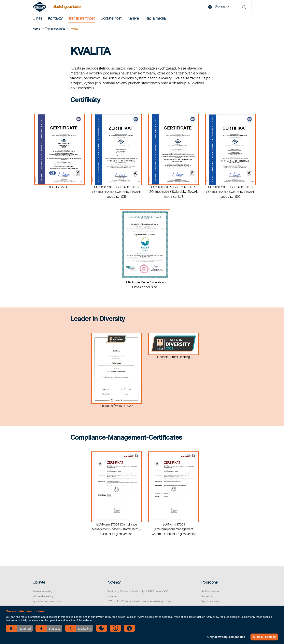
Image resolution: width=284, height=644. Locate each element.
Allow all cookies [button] (264, 637)
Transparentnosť (82, 18)
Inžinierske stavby (43, 596)
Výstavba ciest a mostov (47, 601)
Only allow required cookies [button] (226, 637)
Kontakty (55, 18)
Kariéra (133, 18)
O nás (37, 18)
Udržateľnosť (111, 18)
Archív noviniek (210, 591)
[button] (19, 628)
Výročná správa (210, 601)
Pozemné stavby (42, 591)
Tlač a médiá (155, 18)
